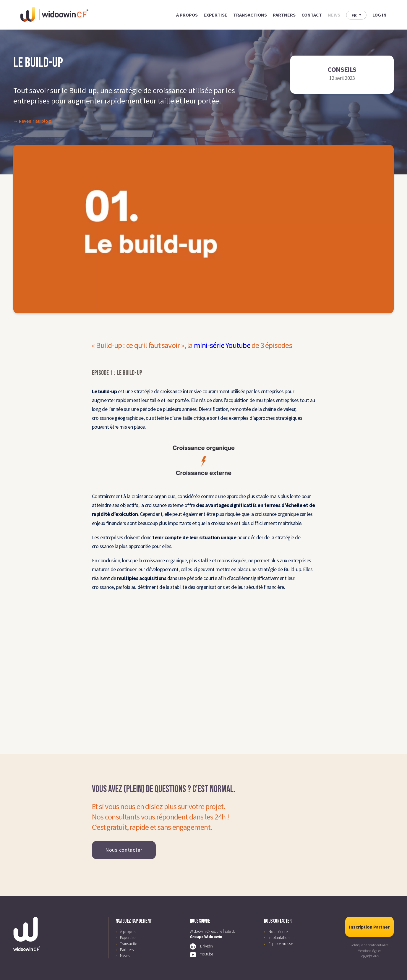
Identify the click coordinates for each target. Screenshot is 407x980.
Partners (284, 15)
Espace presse (281, 944)
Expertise (215, 15)
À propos (187, 15)
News (334, 15)
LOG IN (380, 15)
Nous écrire (278, 932)
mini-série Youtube (222, 345)
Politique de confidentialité (369, 945)
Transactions (250, 15)
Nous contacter (124, 850)
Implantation (279, 937)
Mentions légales (369, 951)
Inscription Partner (369, 927)
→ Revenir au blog (32, 121)
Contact (312, 15)
